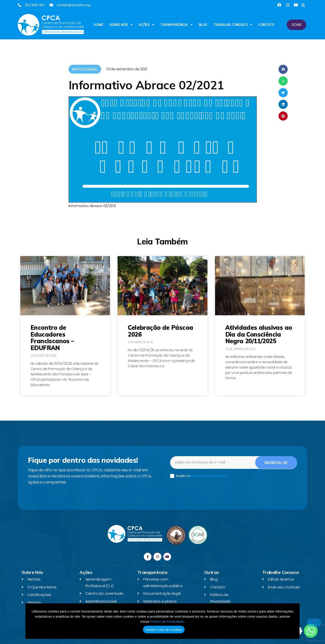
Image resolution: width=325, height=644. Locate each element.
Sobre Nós (121, 25)
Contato (266, 25)
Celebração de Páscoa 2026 (160, 331)
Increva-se (276, 463)
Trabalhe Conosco (233, 25)
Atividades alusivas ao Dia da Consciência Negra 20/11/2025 (259, 334)
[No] (314, 623)
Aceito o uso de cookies (164, 630)
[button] (303, 5)
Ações (146, 25)
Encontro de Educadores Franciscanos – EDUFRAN (52, 337)
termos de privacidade (208, 476)
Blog (203, 25)
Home (98, 25)
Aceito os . (198, 476)
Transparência (176, 25)
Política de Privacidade (167, 622)
